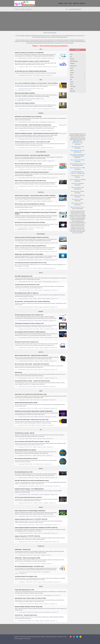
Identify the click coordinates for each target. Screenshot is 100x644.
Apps (41, 49)
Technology (41, 546)
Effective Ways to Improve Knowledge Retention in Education (30, 204)
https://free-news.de (76, 147)
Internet (41, 312)
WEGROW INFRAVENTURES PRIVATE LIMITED (26, 403)
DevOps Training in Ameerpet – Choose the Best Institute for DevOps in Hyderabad (35, 196)
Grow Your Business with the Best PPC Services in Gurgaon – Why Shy (32, 441)
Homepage (61, 3)
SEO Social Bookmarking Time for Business (26, 450)
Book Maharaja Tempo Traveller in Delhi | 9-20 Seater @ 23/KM (30, 598)
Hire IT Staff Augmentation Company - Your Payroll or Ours (29, 566)
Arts (41, 80)
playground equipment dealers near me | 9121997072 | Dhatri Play (31, 519)
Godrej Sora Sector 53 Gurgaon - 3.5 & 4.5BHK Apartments (29, 489)
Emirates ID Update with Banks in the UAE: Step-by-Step (29, 607)
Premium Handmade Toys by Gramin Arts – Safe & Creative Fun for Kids (33, 142)
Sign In (66, 3)
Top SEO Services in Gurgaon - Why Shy (25, 433)
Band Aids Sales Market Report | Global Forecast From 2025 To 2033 (32, 420)
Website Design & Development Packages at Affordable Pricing (30, 181)
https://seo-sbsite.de (76, 187)
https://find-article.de (76, 176)
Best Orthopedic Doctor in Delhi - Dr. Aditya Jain (27, 293)
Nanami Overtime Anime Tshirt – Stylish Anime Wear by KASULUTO (31, 355)
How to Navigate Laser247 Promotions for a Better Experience (30, 332)
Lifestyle (41, 352)
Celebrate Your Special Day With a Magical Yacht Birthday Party (30, 246)
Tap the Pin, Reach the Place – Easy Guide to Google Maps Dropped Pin (32, 155)
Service (41, 469)
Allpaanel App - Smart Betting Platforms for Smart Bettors (29, 254)
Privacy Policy (27, 639)
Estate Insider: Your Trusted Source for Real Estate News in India (31, 394)
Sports (41, 507)
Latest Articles (29, 9)
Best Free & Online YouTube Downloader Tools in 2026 (28, 164)
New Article (82, 3)
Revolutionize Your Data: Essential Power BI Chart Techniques (30, 222)
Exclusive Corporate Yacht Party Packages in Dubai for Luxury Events (32, 237)
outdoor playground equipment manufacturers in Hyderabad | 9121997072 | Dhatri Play (36, 528)
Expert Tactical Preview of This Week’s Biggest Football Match (30, 511)
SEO (41, 430)
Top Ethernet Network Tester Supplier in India (26, 576)
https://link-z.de (76, 143)
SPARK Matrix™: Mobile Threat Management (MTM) (28, 558)
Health (41, 273)
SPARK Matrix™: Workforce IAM (23, 549)
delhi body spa (18, 372)
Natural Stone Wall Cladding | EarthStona (25, 93)
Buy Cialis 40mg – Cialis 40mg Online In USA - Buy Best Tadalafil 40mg (32, 301)
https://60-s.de (75, 184)
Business (41, 113)
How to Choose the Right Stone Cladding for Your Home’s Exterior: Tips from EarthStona (36, 83)
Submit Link (76, 3)
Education (41, 192)
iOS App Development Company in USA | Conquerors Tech (29, 315)
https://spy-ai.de (75, 199)
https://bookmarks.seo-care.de (77, 207)
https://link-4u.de (74, 195)
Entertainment (41, 234)
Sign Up (70, 3)
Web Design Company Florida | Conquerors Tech (27, 342)
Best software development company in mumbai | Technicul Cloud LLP (32, 61)
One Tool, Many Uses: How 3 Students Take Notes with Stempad (31, 71)
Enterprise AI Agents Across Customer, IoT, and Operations (29, 53)
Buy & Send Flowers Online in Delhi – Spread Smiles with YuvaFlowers (32, 364)
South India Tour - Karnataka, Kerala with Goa (26, 615)
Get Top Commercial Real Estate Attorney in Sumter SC (28, 497)
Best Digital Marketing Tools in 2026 (24, 472)
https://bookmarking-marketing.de (77, 164)
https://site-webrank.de (75, 180)
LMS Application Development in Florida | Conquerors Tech (29, 323)
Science (72, 77)
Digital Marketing (41, 152)
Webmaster (73, 91)
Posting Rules (21, 639)
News (41, 391)
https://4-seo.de (75, 203)
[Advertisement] (50, 21)
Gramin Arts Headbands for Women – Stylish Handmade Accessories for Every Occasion (37, 133)
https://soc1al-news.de (76, 160)
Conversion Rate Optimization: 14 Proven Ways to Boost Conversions (32, 172)
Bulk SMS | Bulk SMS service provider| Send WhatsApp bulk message (32, 480)
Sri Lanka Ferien (60, 637)
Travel (41, 586)
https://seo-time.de (75, 151)
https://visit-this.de (75, 191)
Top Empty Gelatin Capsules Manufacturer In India (27, 285)
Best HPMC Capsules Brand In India (24, 276)
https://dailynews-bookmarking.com (78, 155)
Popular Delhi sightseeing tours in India (25, 590)
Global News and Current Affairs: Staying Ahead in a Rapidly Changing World (34, 411)
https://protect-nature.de (75, 168)
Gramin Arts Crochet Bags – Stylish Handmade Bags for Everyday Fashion (33, 125)
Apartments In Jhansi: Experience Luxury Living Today (28, 116)
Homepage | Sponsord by (51, 637)
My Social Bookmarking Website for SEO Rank (26, 458)
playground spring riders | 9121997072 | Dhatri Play (27, 536)
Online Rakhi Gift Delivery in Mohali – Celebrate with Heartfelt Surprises (32, 381)
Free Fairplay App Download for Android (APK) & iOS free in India (31, 263)
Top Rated (22, 9)
